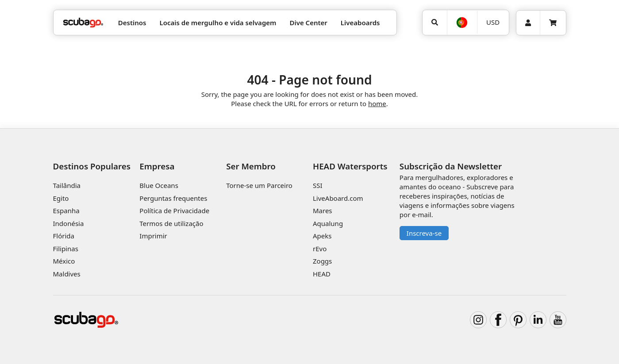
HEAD (322, 274)
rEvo (320, 249)
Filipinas (66, 249)
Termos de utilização (171, 223)
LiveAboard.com (338, 198)
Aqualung (328, 223)
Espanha (66, 211)
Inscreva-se (424, 233)
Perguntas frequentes (173, 198)
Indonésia (69, 223)
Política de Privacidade (174, 211)
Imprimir (153, 236)
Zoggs (322, 261)
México (64, 261)
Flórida (64, 236)
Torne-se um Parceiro (259, 185)
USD (493, 22)
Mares (323, 211)
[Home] (83, 23)
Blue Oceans (159, 185)
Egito (61, 198)
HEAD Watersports (350, 166)
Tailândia (67, 185)
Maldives (67, 274)
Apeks (322, 236)
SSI (318, 185)
